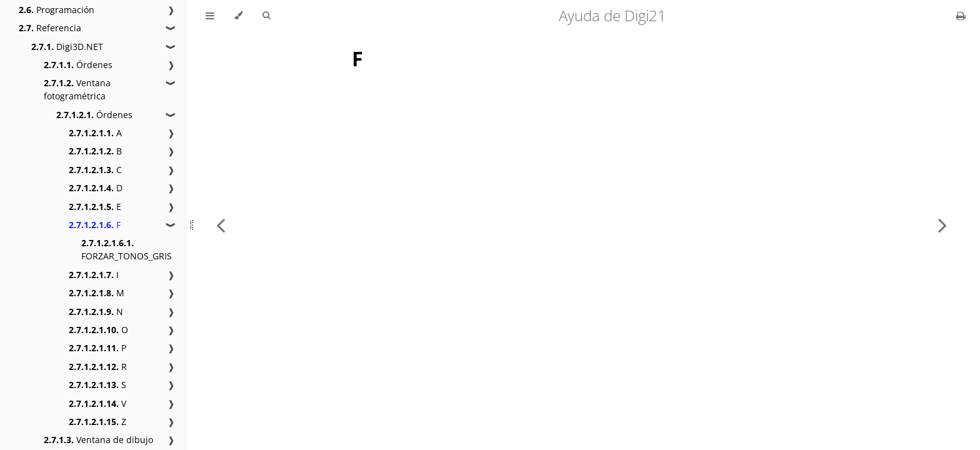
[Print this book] (961, 16)
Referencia (50, 28)
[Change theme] (238, 16)
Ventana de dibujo (98, 440)
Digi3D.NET (67, 47)
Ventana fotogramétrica (77, 89)
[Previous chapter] (221, 225)
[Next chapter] (942, 225)
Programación (57, 10)
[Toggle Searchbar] (266, 16)
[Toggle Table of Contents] (210, 16)
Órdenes (78, 65)
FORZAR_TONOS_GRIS (127, 249)
